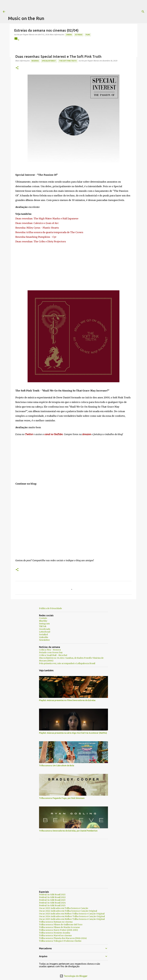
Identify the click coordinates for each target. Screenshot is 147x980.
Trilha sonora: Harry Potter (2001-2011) (58, 930)
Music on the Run (26, 18)
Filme (88, 35)
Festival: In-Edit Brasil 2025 (52, 905)
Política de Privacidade (50, 608)
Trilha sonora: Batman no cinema (56, 922)
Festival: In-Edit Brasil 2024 (52, 903)
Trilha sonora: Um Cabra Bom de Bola (57, 766)
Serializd (43, 635)
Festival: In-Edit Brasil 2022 (52, 897)
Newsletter (44, 640)
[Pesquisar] (117, 12)
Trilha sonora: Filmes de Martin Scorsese (59, 927)
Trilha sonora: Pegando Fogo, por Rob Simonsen (62, 798)
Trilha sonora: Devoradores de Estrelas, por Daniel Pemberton (68, 831)
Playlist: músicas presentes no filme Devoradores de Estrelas (67, 700)
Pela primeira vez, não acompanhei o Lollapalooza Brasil (67, 663)
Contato (43, 618)
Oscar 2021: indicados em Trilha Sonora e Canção (64, 908)
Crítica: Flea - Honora (50, 650)
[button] (17, 68)
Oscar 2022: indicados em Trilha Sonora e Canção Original (68, 911)
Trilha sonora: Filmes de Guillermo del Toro (61, 925)
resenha (35, 61)
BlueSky (43, 621)
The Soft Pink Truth (68, 61)
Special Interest (49, 61)
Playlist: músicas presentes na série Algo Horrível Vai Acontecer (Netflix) (73, 733)
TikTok (43, 626)
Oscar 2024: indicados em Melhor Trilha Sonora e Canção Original (72, 916)
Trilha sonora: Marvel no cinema (55, 935)
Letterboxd (45, 632)
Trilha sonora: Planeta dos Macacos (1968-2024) (63, 938)
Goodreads (45, 629)
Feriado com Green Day (51, 652)
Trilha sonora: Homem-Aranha (55, 933)
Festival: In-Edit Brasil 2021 (52, 895)
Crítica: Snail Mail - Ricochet (53, 655)
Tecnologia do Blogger (74, 976)
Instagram (44, 624)
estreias (79, 35)
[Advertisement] (60, 6)
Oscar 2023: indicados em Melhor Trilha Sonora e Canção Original (72, 914)
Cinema (69, 35)
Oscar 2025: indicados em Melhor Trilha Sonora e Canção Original (72, 919)
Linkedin (44, 637)
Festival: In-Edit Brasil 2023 (52, 900)
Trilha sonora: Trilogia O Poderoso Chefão (60, 941)
